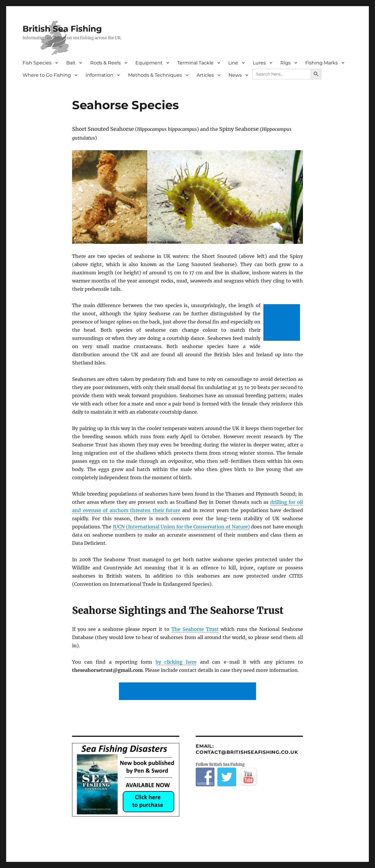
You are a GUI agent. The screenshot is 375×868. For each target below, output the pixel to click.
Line (233, 63)
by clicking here (176, 662)
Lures (259, 63)
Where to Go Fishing (47, 75)
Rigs (285, 63)
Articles (205, 75)
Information (99, 75)
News (235, 75)
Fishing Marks (322, 63)
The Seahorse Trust (195, 629)
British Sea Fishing (62, 29)
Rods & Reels (105, 63)
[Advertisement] (283, 323)
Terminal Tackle (195, 63)
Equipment (149, 63)
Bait (71, 63)
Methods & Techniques (155, 75)
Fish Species (37, 63)
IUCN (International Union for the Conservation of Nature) (181, 527)
